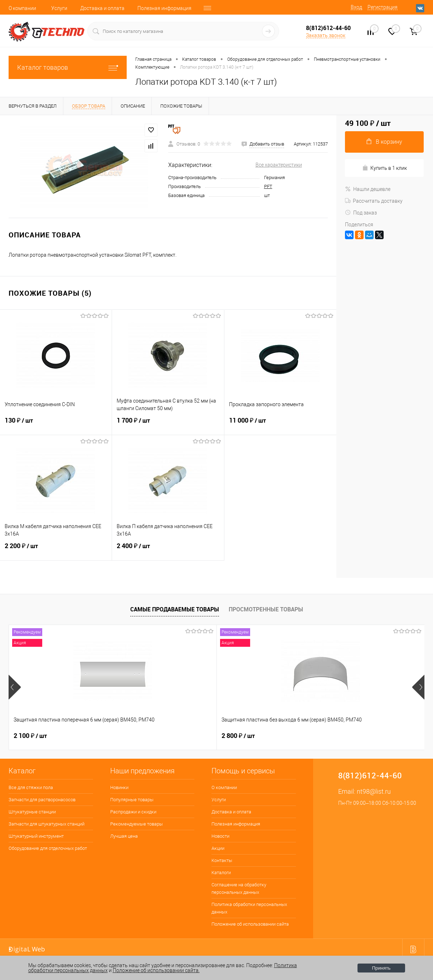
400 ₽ (236, 736)
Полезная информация (164, 8)
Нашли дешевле (368, 189)
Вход (356, 7)
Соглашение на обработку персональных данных (239, 888)
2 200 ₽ (56, 550)
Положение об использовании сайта (250, 924)
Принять (381, 968)
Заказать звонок (326, 35)
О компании (22, 8)
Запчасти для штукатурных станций (47, 824)
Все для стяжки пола (31, 787)
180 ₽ (340, 736)
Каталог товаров (68, 67)
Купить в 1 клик (385, 168)
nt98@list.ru (374, 791)
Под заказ (361, 213)
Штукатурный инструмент (36, 836)
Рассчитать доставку (374, 201)
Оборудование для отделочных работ (48, 848)
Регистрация (383, 7)
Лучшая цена (124, 836)
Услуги (59, 8)
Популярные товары (132, 800)
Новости (220, 836)
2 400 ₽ (168, 550)
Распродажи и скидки (133, 812)
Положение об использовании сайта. (156, 970)
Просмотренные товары (266, 609)
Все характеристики (279, 165)
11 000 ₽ (280, 425)
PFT (268, 186)
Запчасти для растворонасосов (42, 800)
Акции (218, 848)
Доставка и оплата (102, 8)
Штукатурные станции (32, 812)
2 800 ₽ (134, 736)
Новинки (119, 787)
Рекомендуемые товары (137, 824)
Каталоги (221, 873)
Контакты (222, 860)
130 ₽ (56, 425)
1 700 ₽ (168, 425)
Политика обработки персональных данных (249, 908)
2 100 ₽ (30, 736)
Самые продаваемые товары (175, 609)
